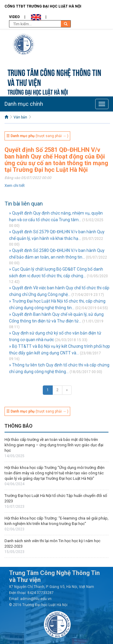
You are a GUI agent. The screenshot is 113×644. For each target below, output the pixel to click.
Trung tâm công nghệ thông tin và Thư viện (54, 77)
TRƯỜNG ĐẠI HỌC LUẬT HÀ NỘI (38, 91)
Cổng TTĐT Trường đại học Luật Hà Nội (43, 6)
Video (14, 17)
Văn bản (20, 117)
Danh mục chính (24, 104)
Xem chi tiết (15, 185)
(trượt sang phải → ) (37, 136)
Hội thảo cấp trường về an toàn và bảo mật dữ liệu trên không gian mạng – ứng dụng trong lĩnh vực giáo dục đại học (54, 445)
